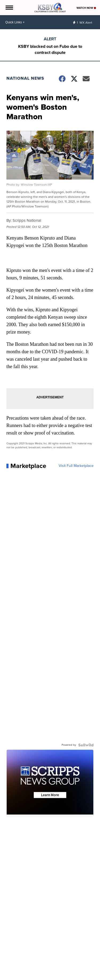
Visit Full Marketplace (76, 466)
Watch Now (86, 8)
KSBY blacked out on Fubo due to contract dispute (50, 49)
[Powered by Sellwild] (86, 745)
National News (25, 78)
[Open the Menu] (9, 8)
